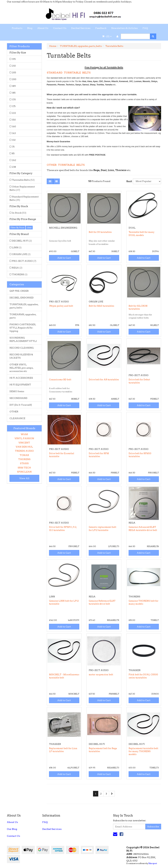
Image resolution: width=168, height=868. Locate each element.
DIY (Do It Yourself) (21, 405)
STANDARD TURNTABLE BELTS (69, 73)
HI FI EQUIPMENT (20, 385)
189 (14, 86)
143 (14, 133)
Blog (30, 28)
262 (14, 160)
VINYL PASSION (24, 438)
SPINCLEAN (24, 472)
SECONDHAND (18, 398)
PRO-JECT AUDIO (24, 261)
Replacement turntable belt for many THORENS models (143, 751)
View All (24, 478)
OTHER (14, 412)
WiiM (24, 434)
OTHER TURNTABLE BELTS (66, 165)
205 (14, 73)
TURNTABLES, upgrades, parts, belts (24, 306)
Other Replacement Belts (22, 188)
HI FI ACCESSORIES (21, 378)
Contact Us (60, 28)
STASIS (24, 463)
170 (14, 99)
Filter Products (20, 46)
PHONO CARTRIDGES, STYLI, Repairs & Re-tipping (23, 328)
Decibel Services (81, 28)
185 (14, 93)
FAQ (145, 28)
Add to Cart (64, 258)
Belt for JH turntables (100, 232)
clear (29, 227)
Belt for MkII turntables (101, 306)
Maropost (153, 863)
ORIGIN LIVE (21, 254)
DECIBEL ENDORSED (22, 298)
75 (13, 147)
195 (14, 59)
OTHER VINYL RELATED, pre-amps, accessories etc (21, 368)
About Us (43, 28)
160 (14, 126)
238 (14, 167)
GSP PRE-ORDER (19, 291)
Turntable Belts (23, 180)
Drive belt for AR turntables (104, 380)
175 (14, 106)
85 (13, 153)
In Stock (19, 213)
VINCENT (24, 443)
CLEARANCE (17, 418)
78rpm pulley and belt (61, 306)
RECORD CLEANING (22, 348)
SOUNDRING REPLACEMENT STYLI (23, 339)
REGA (17, 268)
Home (53, 46)
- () (107, 36)
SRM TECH (24, 468)
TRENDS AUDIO (24, 451)
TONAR (24, 455)
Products (17, 28)
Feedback (101, 28)
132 (14, 140)
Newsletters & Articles (124, 28)
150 (14, 120)
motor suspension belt (101, 675)
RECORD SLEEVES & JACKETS (21, 356)
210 (14, 66)
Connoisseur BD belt (60, 380)
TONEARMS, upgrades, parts (23, 316)
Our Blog (12, 829)
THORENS (20, 274)
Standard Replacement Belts (24, 198)
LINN (17, 247)
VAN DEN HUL (24, 447)
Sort (128, 181)
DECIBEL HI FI (22, 241)
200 (14, 79)
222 (14, 113)
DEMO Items (17, 391)
